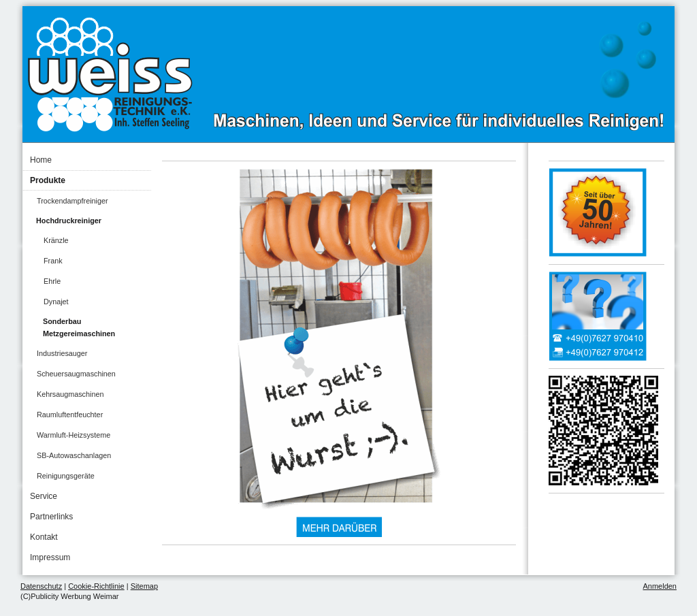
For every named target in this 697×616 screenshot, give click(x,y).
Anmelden (660, 586)
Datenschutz (41, 586)
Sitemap (144, 586)
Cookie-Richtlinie (96, 586)
